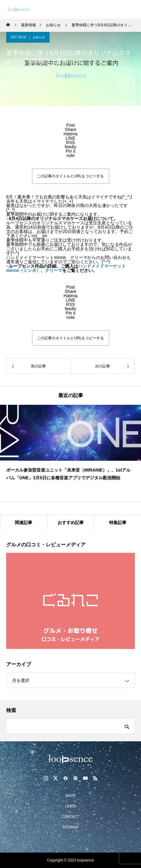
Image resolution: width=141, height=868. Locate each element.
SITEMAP (70, 827)
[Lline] (70, 138)
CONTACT (70, 817)
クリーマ (54, 270)
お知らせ (39, 37)
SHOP (70, 796)
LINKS (70, 806)
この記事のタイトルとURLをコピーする (70, 176)
